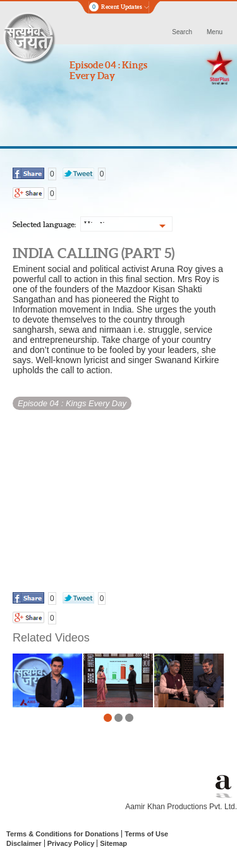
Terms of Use (146, 834)
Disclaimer (24, 843)
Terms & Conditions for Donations (63, 834)
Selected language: (44, 224)
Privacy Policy (71, 843)
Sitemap (113, 843)
